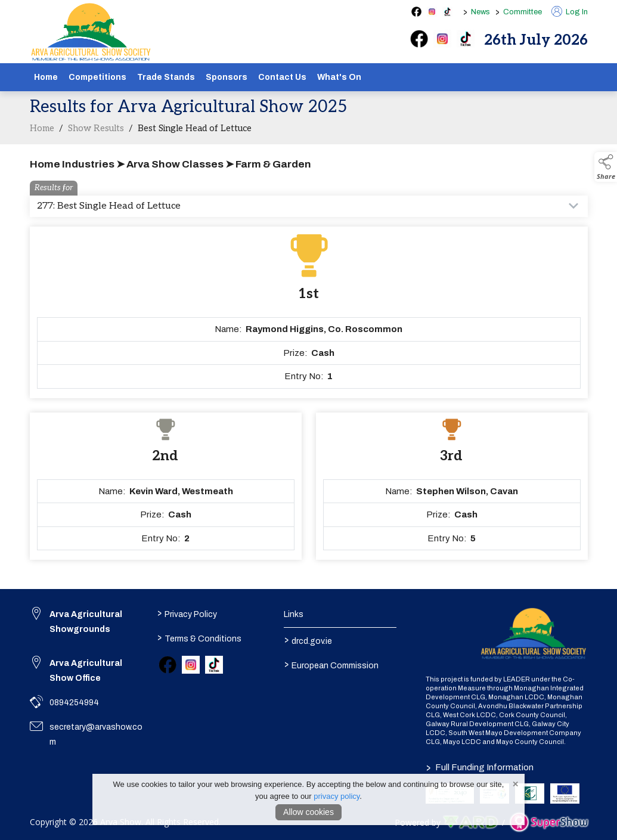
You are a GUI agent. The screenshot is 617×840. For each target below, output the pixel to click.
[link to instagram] (191, 665)
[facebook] (419, 39)
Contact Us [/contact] (282, 77)
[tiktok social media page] (447, 12)
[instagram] (442, 39)
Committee (523, 12)
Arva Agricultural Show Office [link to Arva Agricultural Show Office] (86, 671)
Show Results (96, 140)
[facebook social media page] (416, 12)
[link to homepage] (91, 32)
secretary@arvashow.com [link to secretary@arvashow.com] (96, 734)
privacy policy (337, 796)
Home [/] (46, 77)
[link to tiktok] (214, 665)
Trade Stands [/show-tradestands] (166, 77)
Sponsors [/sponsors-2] (227, 77)
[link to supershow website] (549, 822)
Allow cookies (308, 812)
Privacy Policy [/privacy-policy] (187, 613)
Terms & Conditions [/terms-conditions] (199, 637)
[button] (606, 167)
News (480, 12)
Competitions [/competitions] (97, 77)
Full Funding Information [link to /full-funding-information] (480, 767)
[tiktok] (466, 39)
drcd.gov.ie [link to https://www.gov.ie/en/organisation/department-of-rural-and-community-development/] (308, 640)
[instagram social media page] (432, 12)
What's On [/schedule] (339, 77)
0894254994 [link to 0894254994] (74, 703)
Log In (570, 12)
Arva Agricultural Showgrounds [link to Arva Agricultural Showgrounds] (86, 622)
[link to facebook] (168, 665)
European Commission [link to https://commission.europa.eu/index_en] (331, 664)
